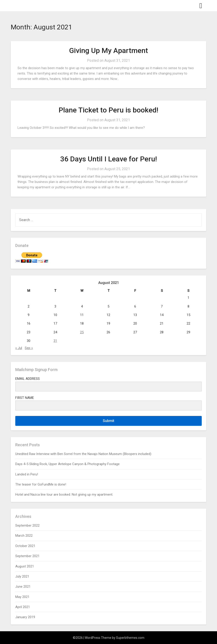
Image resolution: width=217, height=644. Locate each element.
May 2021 (22, 597)
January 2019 (25, 617)
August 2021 (25, 566)
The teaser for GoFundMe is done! (41, 484)
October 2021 (25, 546)
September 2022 (27, 525)
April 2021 (23, 607)
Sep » (29, 348)
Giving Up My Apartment (108, 51)
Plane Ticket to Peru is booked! (108, 110)
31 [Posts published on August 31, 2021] (55, 341)
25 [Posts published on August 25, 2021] (82, 332)
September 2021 (27, 556)
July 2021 (22, 576)
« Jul (19, 348)
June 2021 (23, 587)
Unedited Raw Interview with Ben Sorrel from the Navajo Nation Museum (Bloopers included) (83, 454)
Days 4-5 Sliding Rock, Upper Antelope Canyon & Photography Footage (67, 464)
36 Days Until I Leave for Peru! (109, 159)
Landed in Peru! (27, 474)
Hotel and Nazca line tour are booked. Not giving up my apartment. (64, 495)
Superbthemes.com (130, 638)
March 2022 (24, 536)
